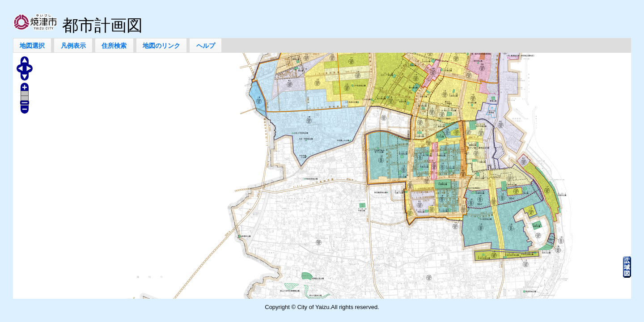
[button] (32, 45)
